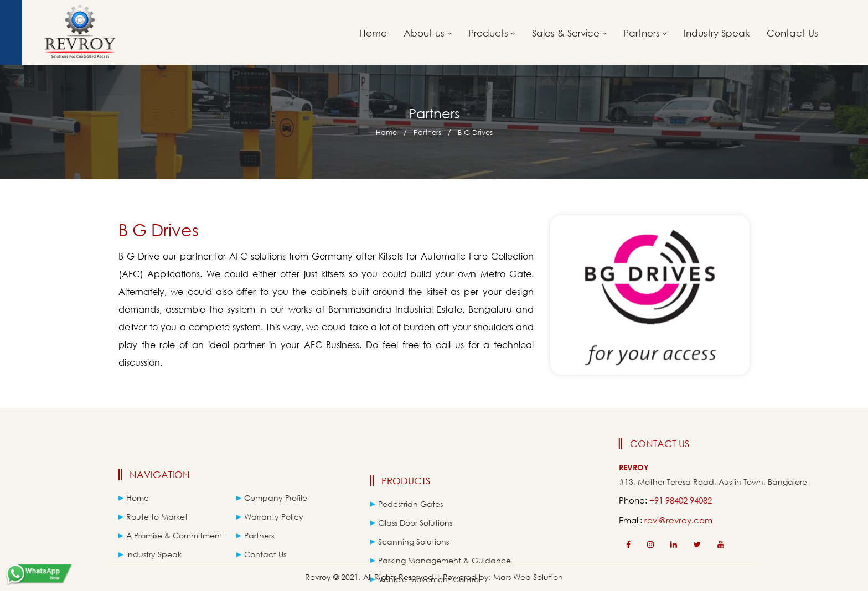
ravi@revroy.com (715, 520)
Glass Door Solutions (411, 542)
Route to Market (153, 533)
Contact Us (792, 33)
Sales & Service (569, 33)
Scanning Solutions (410, 561)
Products (492, 33)
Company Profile (272, 514)
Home (373, 33)
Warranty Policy (270, 533)
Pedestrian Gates (407, 523)
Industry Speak (717, 33)
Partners (645, 33)
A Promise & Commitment (170, 551)
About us (428, 33)
